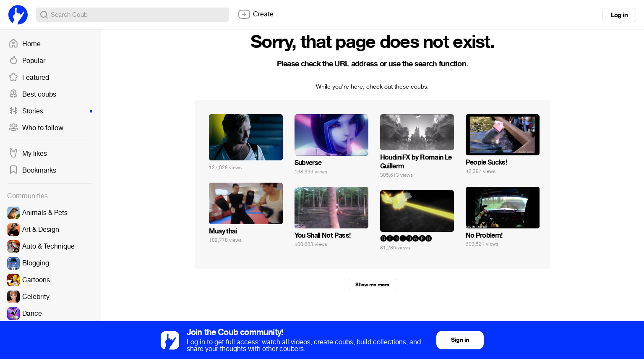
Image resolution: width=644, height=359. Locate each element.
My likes (28, 154)
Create (256, 14)
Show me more (372, 285)
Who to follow (36, 128)
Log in (619, 15)
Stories (50, 111)
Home (25, 44)
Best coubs (32, 94)
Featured (29, 78)
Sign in (460, 340)
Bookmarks (32, 170)
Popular (27, 61)
